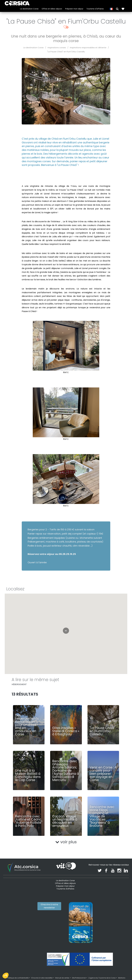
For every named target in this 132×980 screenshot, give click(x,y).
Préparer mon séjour (73, 8)
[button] (116, 8)
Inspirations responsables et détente (88, 48)
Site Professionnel (79, 978)
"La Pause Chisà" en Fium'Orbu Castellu (66, 52)
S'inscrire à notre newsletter (49, 906)
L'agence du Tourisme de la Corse (102, 978)
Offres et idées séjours (51, 8)
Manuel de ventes (62, 978)
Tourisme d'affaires (94, 8)
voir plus (66, 842)
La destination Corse (28, 8)
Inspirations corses (57, 48)
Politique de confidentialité (18, 978)
